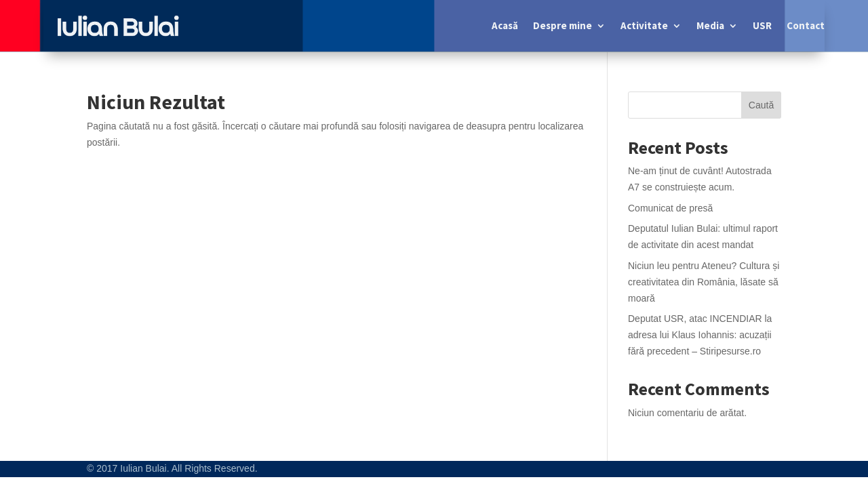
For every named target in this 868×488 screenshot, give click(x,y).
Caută (761, 105)
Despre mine (563, 25)
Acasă (505, 25)
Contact (806, 25)
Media (710, 25)
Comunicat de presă (670, 208)
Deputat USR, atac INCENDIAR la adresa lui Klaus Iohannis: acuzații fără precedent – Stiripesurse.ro (700, 335)
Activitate (644, 25)
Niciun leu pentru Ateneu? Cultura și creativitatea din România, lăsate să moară (704, 282)
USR (762, 25)
